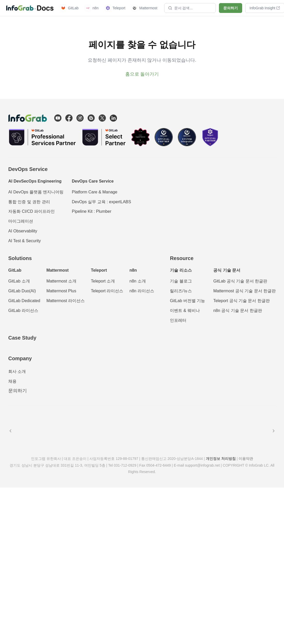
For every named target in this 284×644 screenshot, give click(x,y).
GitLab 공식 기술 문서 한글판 (240, 281)
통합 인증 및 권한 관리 (29, 202)
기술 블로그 (181, 281)
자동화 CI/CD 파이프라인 (31, 211)
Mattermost (144, 8)
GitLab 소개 (19, 281)
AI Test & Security (25, 241)
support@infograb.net (203, 465)
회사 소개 (17, 371)
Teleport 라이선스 (107, 291)
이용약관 (246, 459)
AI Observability (23, 231)
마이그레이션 (21, 221)
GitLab (69, 8)
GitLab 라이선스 (23, 311)
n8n (92, 8)
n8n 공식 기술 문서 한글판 (238, 311)
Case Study (22, 338)
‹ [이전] (10, 430)
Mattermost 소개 (61, 281)
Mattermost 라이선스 (66, 301)
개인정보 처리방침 (221, 459)
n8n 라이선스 (142, 291)
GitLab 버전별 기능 (187, 301)
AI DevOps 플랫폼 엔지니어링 (36, 192)
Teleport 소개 (103, 281)
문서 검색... (180, 8)
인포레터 (178, 320)
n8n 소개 (137, 281)
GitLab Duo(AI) (22, 291)
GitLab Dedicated (24, 301)
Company (20, 358)
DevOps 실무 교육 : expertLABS (101, 202)
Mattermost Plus (61, 291)
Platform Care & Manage (94, 192)
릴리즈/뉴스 (181, 291)
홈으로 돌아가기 (142, 74)
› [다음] (274, 430)
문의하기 (231, 8)
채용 (12, 381)
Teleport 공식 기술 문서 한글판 (242, 301)
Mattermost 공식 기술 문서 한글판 (244, 291)
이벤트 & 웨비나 (185, 311)
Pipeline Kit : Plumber (92, 211)
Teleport (115, 8)
